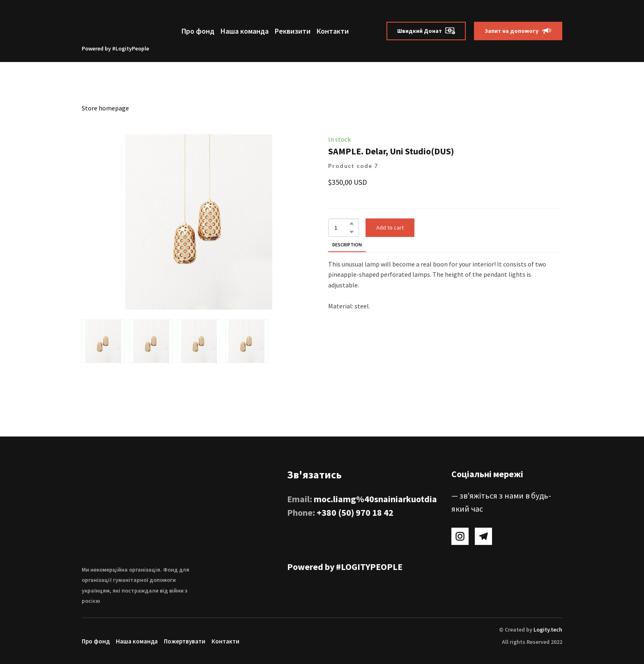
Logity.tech (548, 630)
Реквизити (293, 31)
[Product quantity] (342, 228)
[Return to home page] (115, 25)
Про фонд (198, 31)
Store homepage (105, 108)
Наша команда (245, 31)
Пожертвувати (185, 641)
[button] (426, 31)
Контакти (333, 31)
